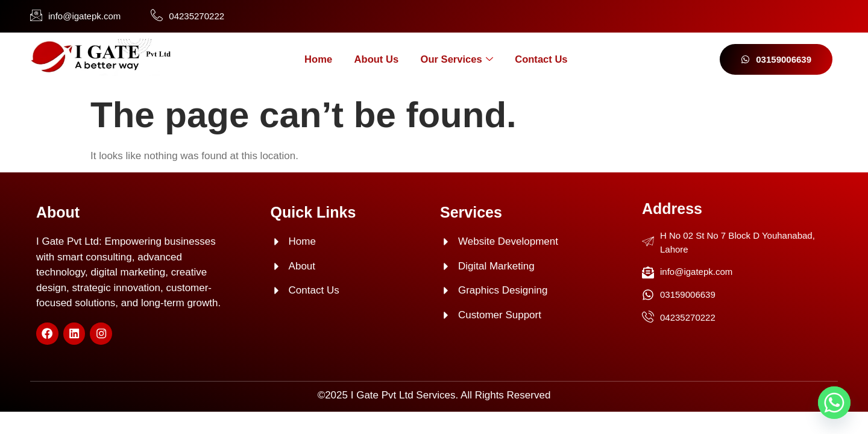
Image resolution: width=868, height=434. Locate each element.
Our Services (458, 59)
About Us (373, 59)
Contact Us (549, 59)
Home (309, 59)
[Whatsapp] (834, 403)
